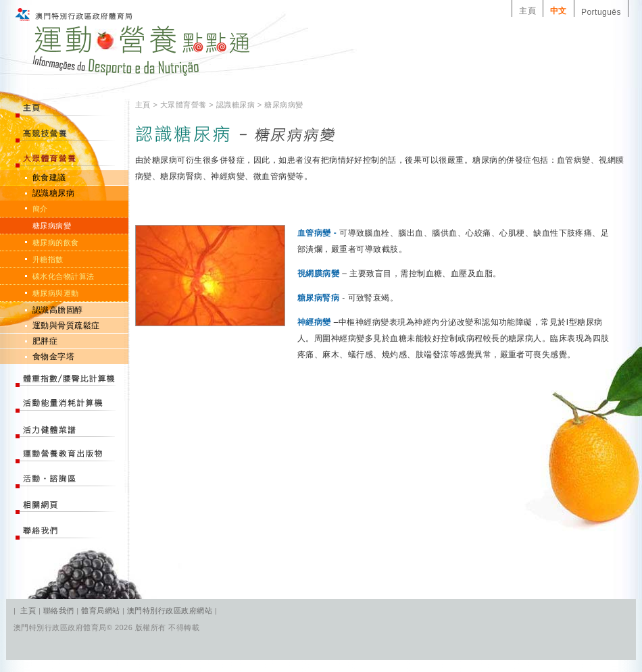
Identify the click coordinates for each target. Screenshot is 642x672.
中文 (559, 11)
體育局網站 (100, 611)
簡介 (40, 209)
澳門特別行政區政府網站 (170, 611)
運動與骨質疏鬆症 (66, 326)
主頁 (527, 11)
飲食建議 (49, 178)
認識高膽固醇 (58, 310)
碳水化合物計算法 (64, 276)
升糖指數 (48, 259)
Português (601, 12)
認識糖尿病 (53, 193)
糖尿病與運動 (56, 293)
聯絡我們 (60, 611)
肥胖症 (45, 341)
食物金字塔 (53, 357)
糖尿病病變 (52, 226)
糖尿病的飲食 (56, 242)
